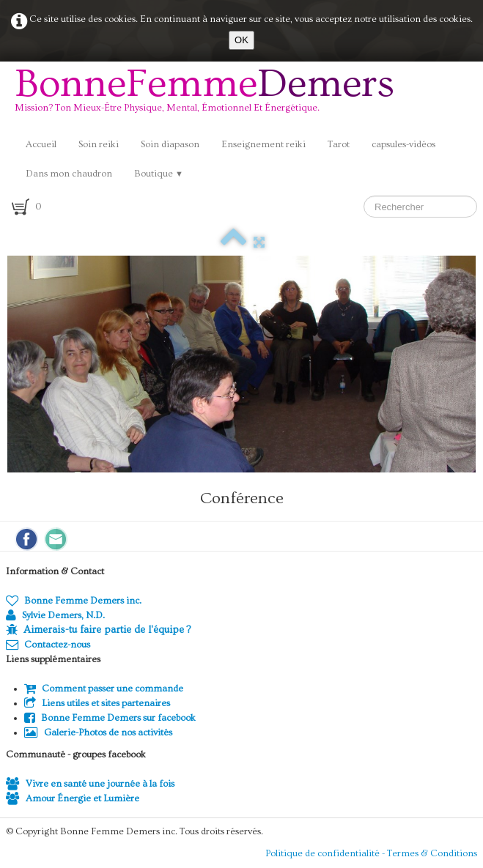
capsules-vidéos (403, 144)
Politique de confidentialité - (326, 853)
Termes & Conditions (432, 853)
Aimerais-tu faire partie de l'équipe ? (107, 630)
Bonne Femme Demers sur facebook (110, 718)
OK (241, 40)
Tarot (339, 144)
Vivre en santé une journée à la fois (90, 784)
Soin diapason (170, 144)
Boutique (159, 174)
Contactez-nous (48, 645)
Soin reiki (99, 144)
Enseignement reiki (263, 144)
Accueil (41, 144)
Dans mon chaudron (69, 174)
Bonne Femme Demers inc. (74, 601)
